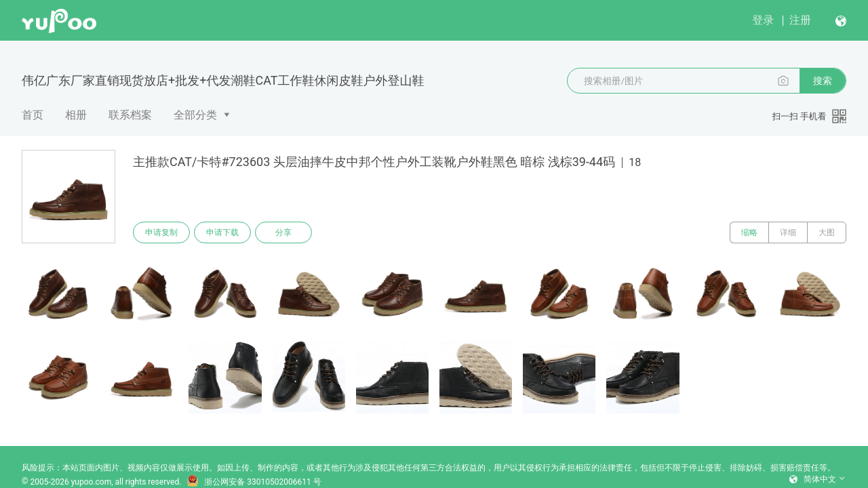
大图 (827, 232)
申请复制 (161, 232)
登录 (763, 20)
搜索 (823, 81)
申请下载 (222, 232)
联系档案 (130, 115)
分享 (283, 232)
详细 (788, 232)
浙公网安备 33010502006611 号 (254, 482)
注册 (800, 20)
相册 (76, 115)
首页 (33, 115)
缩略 (749, 232)
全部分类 (195, 115)
